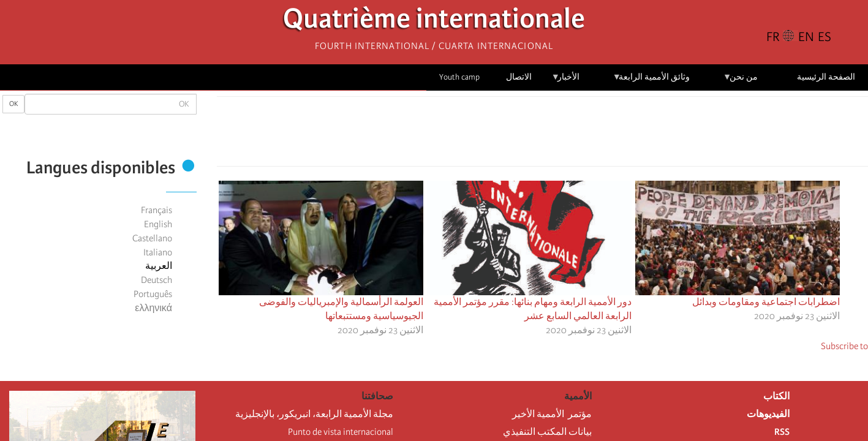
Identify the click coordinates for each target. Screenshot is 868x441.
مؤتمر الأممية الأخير (552, 414)
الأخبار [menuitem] (566, 81)
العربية (159, 266)
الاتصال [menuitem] (519, 77)
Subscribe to (844, 346)
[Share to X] (560, 135)
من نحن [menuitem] (740, 81)
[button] (508, 135)
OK (13, 104)
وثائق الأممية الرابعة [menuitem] (651, 81)
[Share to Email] (526, 135)
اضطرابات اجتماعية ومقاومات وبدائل (766, 302)
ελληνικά (153, 308)
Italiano (158, 252)
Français (157, 210)
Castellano (152, 238)
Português (153, 294)
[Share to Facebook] (577, 135)
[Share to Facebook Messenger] (543, 135)
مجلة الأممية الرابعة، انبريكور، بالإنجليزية (314, 414)
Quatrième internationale (434, 22)
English (158, 224)
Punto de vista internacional (341, 432)
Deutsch (157, 280)
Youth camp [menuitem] (459, 77)
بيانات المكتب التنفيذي (547, 432)
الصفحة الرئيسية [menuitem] (826, 77)
